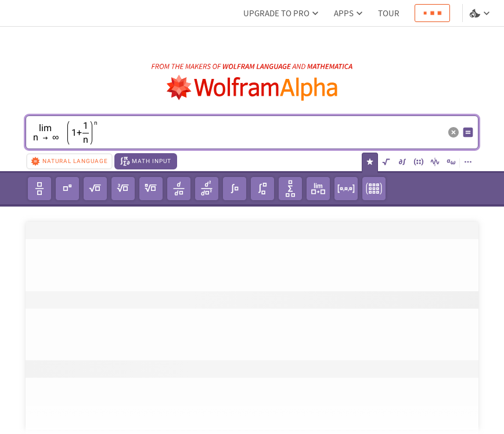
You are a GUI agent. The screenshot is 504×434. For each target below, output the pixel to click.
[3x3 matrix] (374, 189)
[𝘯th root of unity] (151, 189)
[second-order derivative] (207, 189)
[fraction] (39, 189)
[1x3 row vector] (346, 189)
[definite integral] (262, 189)
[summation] (290, 189)
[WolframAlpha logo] (252, 88)
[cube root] (123, 189)
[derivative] (179, 189)
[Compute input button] (468, 132)
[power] (67, 189)
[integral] (235, 189)
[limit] (318, 189)
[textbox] (237, 141)
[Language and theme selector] (481, 13)
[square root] (95, 189)
